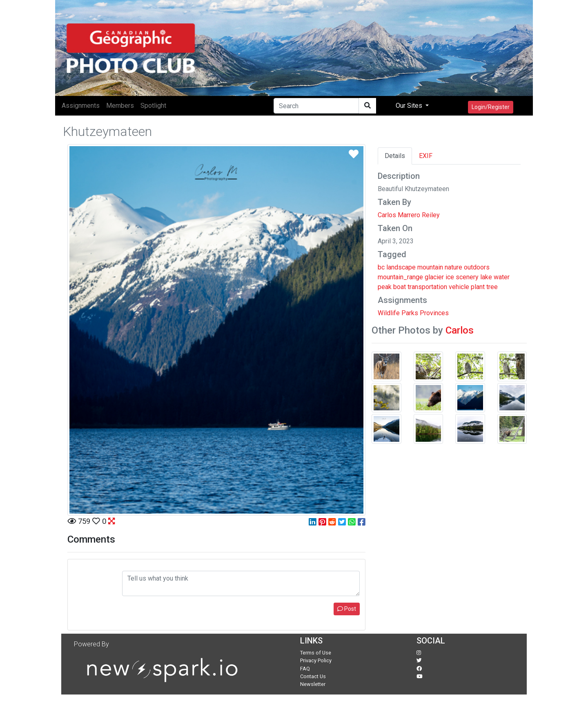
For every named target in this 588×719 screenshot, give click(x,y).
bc (381, 267)
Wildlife (389, 313)
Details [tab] (395, 156)
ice (450, 277)
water (502, 277)
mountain (430, 267)
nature (453, 267)
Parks (410, 313)
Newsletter (313, 684)
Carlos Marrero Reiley (409, 215)
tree (492, 287)
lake (486, 277)
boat (400, 287)
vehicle (459, 287)
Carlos (460, 330)
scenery (467, 277)
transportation (427, 287)
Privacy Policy (316, 660)
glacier (434, 277)
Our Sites (410, 106)
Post (347, 609)
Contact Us (313, 676)
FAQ (305, 669)
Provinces (434, 313)
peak (385, 287)
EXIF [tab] (426, 156)
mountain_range (400, 277)
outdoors (477, 267)
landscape (401, 267)
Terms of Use (316, 653)
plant (478, 287)
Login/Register (491, 107)
